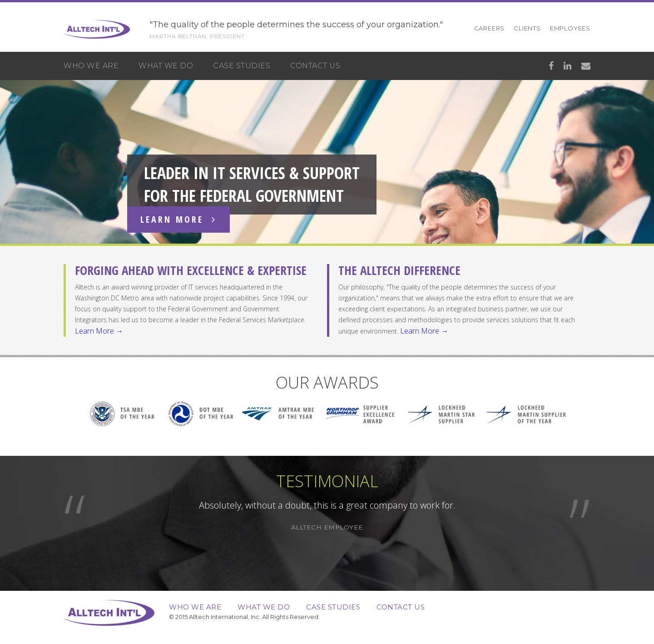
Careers (490, 28)
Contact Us (315, 66)
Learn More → (99, 331)
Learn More (178, 219)
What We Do (166, 66)
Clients (527, 28)
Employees (570, 28)
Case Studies (242, 66)
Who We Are (91, 66)
